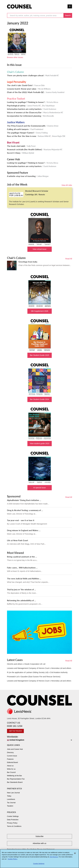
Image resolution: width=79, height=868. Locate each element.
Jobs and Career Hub (15, 749)
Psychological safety (16, 106)
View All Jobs (67, 185)
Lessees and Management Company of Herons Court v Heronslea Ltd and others (39, 668)
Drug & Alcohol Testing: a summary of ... (25, 510)
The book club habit (16, 146)
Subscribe (39, 836)
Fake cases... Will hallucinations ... (22, 568)
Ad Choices (54, 858)
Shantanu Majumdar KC (53, 149)
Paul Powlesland (37, 129)
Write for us (11, 769)
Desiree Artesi (53, 126)
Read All (69, 259)
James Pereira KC (34, 106)
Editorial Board (12, 762)
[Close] (75, 854)
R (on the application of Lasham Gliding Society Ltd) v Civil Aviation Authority (37, 672)
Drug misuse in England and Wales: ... (24, 530)
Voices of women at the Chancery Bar (24, 112)
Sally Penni (31, 146)
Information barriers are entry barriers (24, 109)
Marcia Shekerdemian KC (53, 112)
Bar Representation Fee (16, 779)
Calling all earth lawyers (18, 129)
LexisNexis (11, 799)
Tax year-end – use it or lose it (21, 520)
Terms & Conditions (14, 826)
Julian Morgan (43, 176)
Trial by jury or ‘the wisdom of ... (21, 589)
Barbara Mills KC (44, 136)
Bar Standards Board (15, 782)
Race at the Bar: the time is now (22, 136)
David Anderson (50, 109)
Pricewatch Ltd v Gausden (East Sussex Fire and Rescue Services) (34, 677)
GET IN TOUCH (15, 731)
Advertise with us (39, 843)
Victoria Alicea (52, 102)
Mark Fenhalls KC (52, 75)
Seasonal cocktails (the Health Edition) (24, 149)
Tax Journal (11, 803)
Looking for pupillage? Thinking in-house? (26, 102)
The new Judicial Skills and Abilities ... (24, 578)
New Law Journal (13, 793)
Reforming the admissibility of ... (21, 600)
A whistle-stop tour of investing (21, 176)
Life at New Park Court (18, 540)
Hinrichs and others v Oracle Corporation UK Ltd (26, 664)
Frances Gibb (39, 85)
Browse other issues (15, 57)
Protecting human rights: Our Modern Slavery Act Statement (31, 849)
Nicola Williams (44, 89)
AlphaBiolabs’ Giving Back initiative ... (24, 500)
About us (10, 766)
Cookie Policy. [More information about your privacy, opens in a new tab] (13, 860)
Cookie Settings (13, 816)
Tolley (9, 796)
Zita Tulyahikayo (48, 106)
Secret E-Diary (14, 153)
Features (10, 759)
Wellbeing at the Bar (14, 776)
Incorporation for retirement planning (24, 116)
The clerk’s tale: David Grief (20, 85)
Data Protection (13, 820)
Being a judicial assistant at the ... (22, 557)
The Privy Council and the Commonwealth (26, 126)
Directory (10, 752)
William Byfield (28, 153)
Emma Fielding (42, 133)
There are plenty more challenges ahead (25, 75)
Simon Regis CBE (59, 136)
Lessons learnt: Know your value (22, 89)
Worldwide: (39, 738)
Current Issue (12, 756)
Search (68, 15)
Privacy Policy (12, 823)
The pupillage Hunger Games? (21, 133)
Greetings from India (28, 262)
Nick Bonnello (48, 116)
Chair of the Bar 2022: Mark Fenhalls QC (25, 92)
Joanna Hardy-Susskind (55, 92)
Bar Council (11, 772)
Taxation (10, 806)
